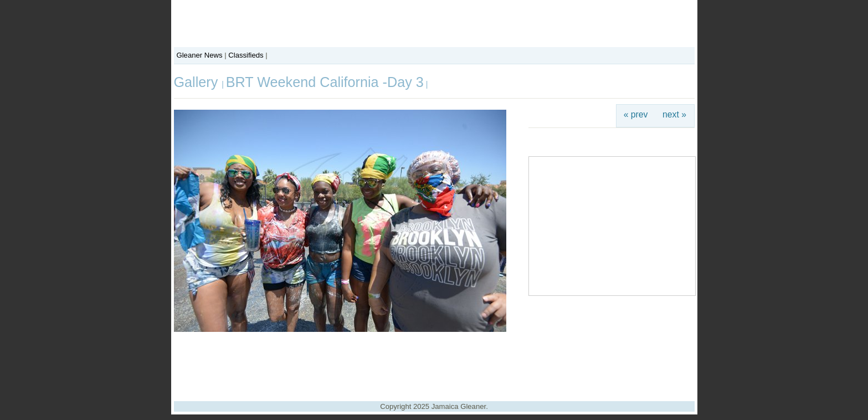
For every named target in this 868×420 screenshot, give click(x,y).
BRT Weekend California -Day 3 (325, 82)
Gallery (198, 82)
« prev (636, 114)
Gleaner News (200, 55)
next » (674, 114)
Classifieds (246, 55)
